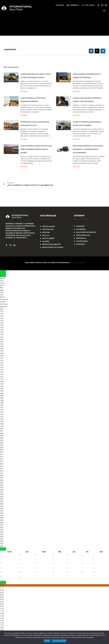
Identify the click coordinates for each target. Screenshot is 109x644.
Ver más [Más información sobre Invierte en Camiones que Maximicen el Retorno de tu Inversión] (76, 139)
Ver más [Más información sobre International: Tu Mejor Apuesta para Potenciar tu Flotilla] (24, 139)
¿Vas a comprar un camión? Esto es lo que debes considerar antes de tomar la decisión (36, 149)
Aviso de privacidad (78, 263)
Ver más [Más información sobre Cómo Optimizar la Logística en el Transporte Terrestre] (24, 115)
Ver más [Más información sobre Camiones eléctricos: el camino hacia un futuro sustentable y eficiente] (24, 91)
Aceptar (47, 641)
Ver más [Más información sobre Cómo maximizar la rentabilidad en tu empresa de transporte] (76, 91)
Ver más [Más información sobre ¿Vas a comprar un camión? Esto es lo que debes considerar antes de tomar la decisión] (24, 167)
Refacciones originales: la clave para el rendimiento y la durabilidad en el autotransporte (88, 149)
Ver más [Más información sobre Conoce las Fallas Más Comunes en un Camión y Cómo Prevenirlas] (76, 115)
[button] (104, 11)
